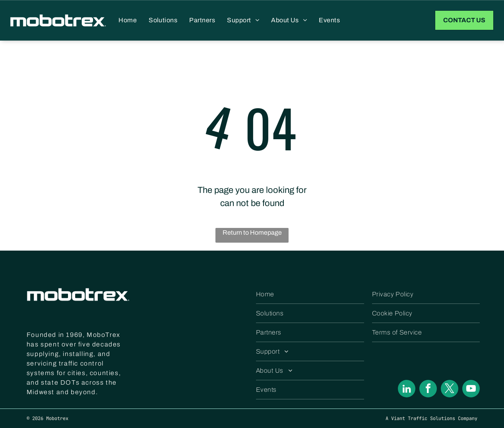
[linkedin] (407, 390)
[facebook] (428, 390)
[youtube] (471, 390)
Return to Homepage (252, 232)
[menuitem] (128, 20)
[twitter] (450, 390)
